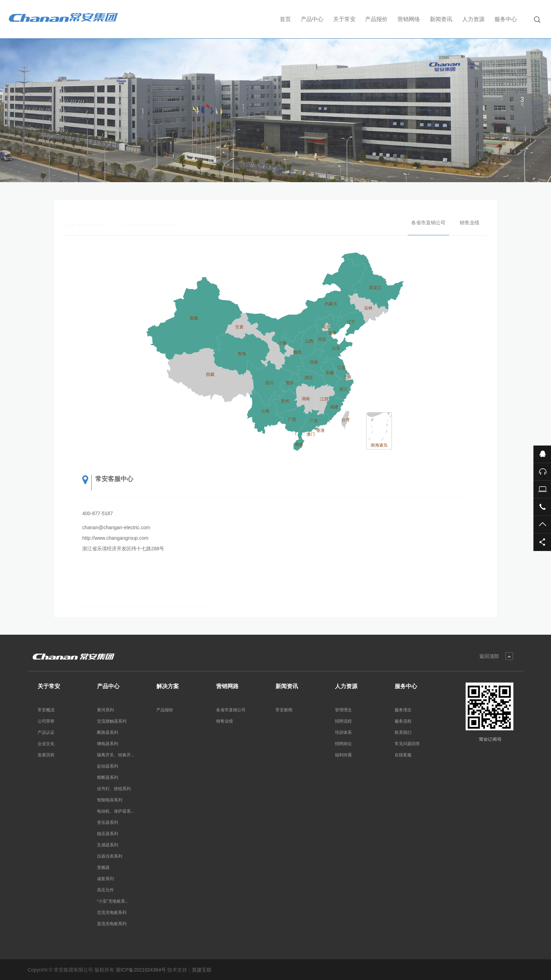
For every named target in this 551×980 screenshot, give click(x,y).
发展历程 (46, 755)
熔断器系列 (108, 777)
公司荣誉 (46, 721)
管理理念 (343, 710)
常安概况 (46, 710)
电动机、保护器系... (116, 811)
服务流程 (403, 721)
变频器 (103, 867)
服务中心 (506, 19)
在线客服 (403, 755)
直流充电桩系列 (112, 924)
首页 (285, 19)
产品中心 (312, 19)
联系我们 (403, 732)
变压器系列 (108, 822)
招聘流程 (343, 721)
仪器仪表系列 (110, 856)
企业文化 (46, 744)
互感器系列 (108, 845)
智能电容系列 (110, 800)
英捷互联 (202, 970)
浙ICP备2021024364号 (141, 970)
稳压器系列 (108, 834)
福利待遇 (343, 755)
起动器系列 (108, 766)
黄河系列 (105, 710)
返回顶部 (489, 656)
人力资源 (473, 19)
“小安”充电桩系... (113, 901)
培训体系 (343, 732)
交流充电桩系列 (112, 912)
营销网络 (409, 19)
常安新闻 (284, 710)
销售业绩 (469, 223)
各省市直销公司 (428, 223)
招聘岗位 (343, 744)
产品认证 (46, 732)
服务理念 (403, 710)
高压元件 (105, 890)
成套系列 (105, 879)
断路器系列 (108, 732)
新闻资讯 (441, 19)
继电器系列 (108, 744)
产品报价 (376, 19)
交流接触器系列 (112, 721)
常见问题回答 (407, 744)
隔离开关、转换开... (116, 755)
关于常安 (344, 19)
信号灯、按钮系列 (114, 789)
